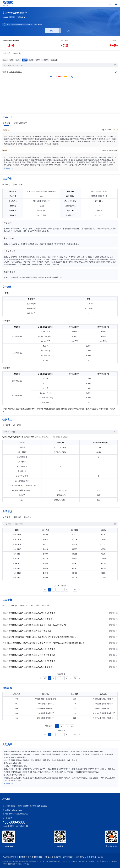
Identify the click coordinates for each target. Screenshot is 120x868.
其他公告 (45, 606)
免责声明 (57, 857)
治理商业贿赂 (68, 857)
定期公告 (13, 606)
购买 (52, 31)
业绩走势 (6, 53)
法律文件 (24, 606)
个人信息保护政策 (9, 857)
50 (67, 726)
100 (72, 726)
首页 (45, 590)
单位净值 (6, 517)
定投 (68, 31)
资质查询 (92, 857)
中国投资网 (23, 857)
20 (62, 726)
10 (57, 726)
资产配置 (6, 425)
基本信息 (6, 184)
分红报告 (35, 606)
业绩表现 (17, 517)
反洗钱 (101, 857)
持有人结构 (18, 184)
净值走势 (17, 53)
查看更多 (9, 168)
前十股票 (17, 425)
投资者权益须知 (36, 857)
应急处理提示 (81, 857)
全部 (4, 606)
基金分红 (28, 517)
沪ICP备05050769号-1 (87, 861)
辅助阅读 (26, 864)
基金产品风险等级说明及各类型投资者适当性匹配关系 (25, 24)
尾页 (75, 590)
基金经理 (6, 123)
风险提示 (48, 857)
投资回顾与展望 (20, 123)
